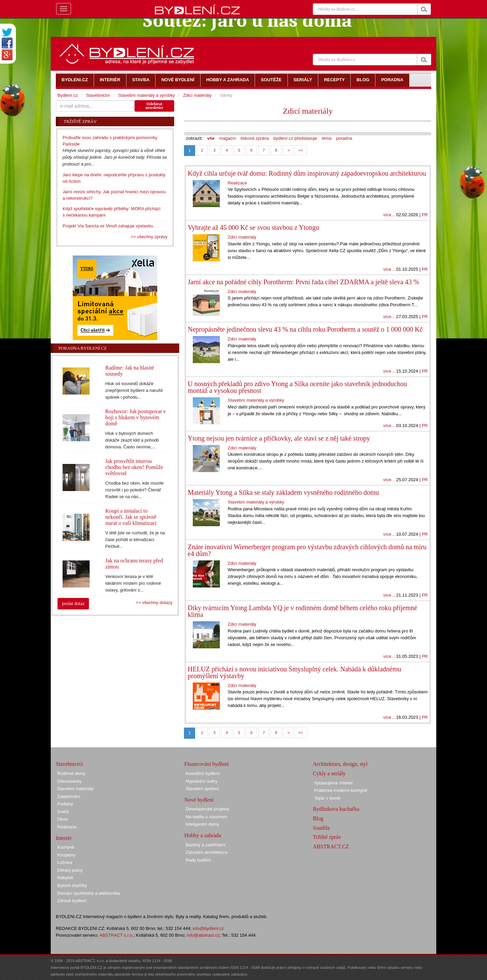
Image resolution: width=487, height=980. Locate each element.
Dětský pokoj (70, 870)
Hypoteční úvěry (202, 781)
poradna (344, 138)
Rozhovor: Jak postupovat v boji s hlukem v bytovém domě (135, 417)
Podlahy (65, 804)
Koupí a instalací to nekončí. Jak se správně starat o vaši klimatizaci (131, 517)
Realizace (237, 183)
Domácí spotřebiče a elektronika (89, 893)
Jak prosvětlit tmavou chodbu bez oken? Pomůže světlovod (134, 467)
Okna (62, 819)
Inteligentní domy (202, 824)
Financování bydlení (206, 764)
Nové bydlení (199, 800)
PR (425, 215)
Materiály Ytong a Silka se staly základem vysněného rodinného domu (283, 492)
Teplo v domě (327, 798)
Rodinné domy (71, 773)
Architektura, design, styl (340, 764)
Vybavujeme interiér (333, 783)
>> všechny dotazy (154, 603)
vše (211, 138)
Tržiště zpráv (327, 837)
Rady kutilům (198, 860)
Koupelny (66, 855)
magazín (228, 138)
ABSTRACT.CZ (331, 847)
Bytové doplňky (72, 885)
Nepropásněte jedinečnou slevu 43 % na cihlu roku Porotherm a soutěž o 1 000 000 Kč (305, 329)
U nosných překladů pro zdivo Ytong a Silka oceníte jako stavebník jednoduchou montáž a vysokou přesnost (297, 387)
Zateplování (69, 796)
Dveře (63, 812)
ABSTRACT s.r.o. (117, 935)
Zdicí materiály (308, 111)
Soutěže (321, 828)
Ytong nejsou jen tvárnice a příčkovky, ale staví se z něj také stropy (279, 438)
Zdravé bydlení (72, 901)
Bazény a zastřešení (206, 845)
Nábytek (65, 878)
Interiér (64, 838)
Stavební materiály (75, 789)
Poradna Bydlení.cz (83, 348)
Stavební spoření (202, 789)
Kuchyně (66, 847)
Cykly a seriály (329, 773)
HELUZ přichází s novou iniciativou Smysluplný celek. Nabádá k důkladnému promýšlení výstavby (294, 672)
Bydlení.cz (68, 95)
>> (301, 150)
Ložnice (65, 862)
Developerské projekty (207, 809)
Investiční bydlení (203, 773)
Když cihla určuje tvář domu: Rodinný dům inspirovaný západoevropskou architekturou (307, 173)
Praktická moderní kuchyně (341, 790)
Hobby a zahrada (203, 835)
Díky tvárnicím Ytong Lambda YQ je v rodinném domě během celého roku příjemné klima (302, 611)
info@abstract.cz (203, 935)
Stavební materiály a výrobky (256, 400)
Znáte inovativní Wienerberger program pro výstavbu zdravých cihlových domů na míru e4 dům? (307, 550)
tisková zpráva (255, 138)
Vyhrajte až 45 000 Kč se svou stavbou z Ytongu (253, 227)
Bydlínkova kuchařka (336, 809)
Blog (318, 818)
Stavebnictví (98, 95)
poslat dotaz (73, 604)
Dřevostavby (69, 781)
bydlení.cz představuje (295, 138)
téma (327, 138)
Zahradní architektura (207, 852)
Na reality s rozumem (206, 817)
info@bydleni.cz (208, 928)
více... (389, 215)
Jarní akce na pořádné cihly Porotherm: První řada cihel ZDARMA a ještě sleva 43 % (303, 282)
